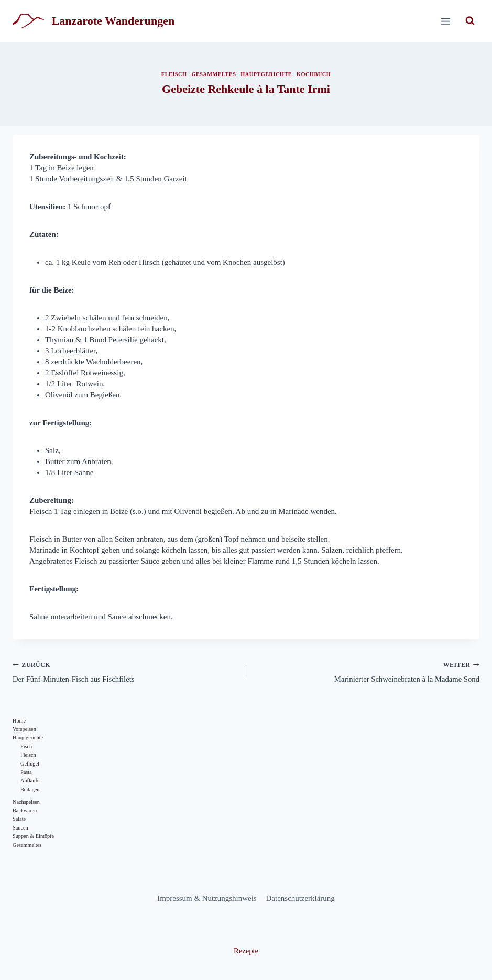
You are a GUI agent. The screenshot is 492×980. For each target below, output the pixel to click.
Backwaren (25, 813)
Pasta (26, 774)
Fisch (26, 747)
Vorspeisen (25, 730)
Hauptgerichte (267, 74)
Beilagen (30, 791)
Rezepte (246, 951)
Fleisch (172, 74)
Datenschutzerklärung (301, 898)
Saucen (20, 831)
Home (19, 721)
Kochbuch (315, 74)
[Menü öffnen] (445, 21)
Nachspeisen (26, 804)
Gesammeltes (213, 74)
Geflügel (30, 765)
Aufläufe (30, 783)
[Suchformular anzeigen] (470, 21)
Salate (19, 822)
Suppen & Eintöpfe (34, 839)
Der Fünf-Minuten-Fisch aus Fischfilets (125, 671)
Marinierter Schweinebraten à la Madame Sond (367, 671)
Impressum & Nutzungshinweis (207, 898)
